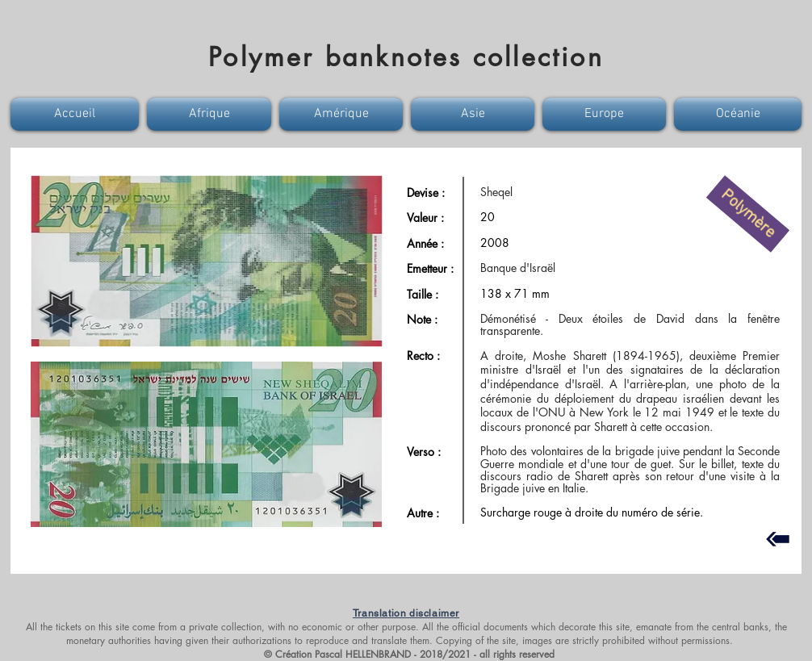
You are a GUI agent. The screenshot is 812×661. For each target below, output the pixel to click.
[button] (77, 114)
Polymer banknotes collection (406, 57)
